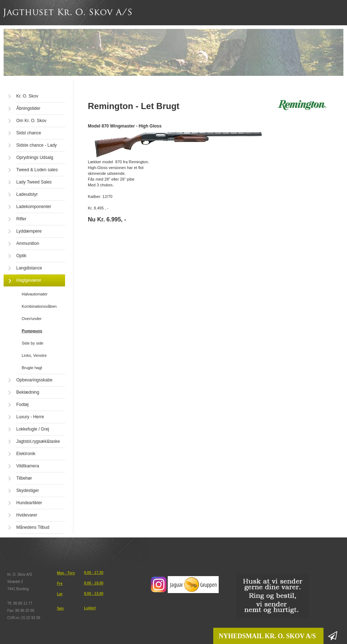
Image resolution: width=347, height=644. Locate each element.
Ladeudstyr (27, 194)
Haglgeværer (29, 280)
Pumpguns (32, 331)
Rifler (21, 219)
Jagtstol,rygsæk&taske (38, 441)
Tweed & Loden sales (37, 170)
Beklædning (28, 392)
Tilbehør (24, 478)
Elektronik (26, 454)
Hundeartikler (29, 503)
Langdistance (29, 268)
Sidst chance (29, 133)
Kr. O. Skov (27, 96)
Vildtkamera (28, 466)
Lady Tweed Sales (34, 182)
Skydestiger (28, 490)
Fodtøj (22, 405)
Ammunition (28, 243)
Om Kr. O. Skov (31, 121)
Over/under (32, 319)
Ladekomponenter (34, 207)
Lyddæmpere (29, 231)
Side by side (33, 343)
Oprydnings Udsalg (35, 157)
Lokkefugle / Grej (33, 429)
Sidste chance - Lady (37, 145)
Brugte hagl (32, 368)
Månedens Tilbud (33, 527)
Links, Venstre (34, 355)
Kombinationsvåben (39, 306)
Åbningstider (28, 108)
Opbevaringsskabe (34, 380)
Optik (21, 256)
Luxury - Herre (30, 417)
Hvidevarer (27, 515)
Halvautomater (35, 294)
